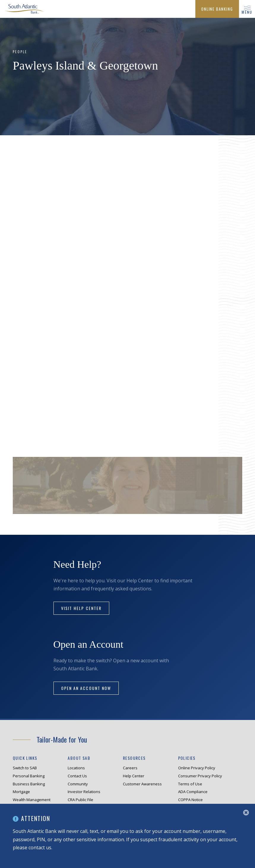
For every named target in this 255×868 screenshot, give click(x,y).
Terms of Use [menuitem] (190, 784)
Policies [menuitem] (187, 758)
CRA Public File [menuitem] (80, 800)
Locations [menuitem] (76, 768)
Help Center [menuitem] (134, 776)
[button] (247, 9)
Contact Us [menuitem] (77, 776)
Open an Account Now (86, 688)
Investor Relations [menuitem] (84, 792)
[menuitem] (217, 9)
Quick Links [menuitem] (25, 758)
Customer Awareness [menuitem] (142, 784)
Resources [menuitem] (134, 758)
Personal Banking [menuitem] (29, 776)
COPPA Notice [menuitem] (190, 800)
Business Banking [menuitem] (29, 784)
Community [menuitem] (78, 784)
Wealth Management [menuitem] (32, 800)
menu (247, 12)
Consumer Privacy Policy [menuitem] (200, 776)
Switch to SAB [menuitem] (25, 768)
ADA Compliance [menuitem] (193, 792)
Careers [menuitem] (130, 768)
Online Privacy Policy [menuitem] (197, 768)
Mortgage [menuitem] (21, 792)
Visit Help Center (81, 608)
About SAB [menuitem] (79, 758)
